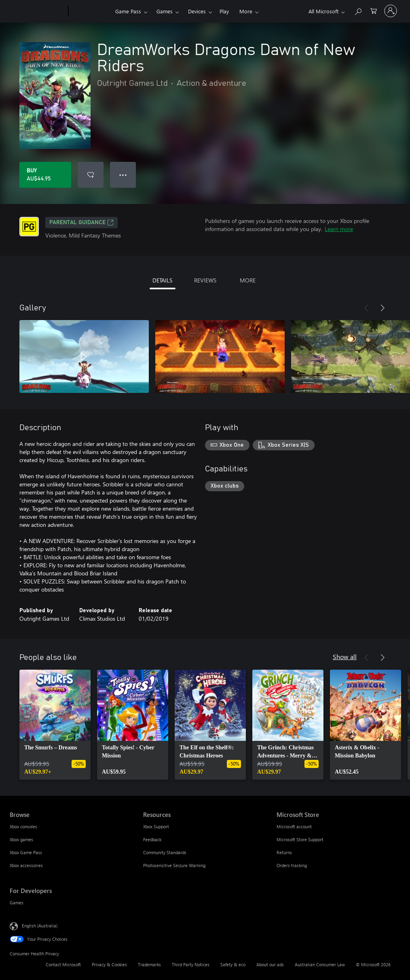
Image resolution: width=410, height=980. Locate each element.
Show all (345, 657)
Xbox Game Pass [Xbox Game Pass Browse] (26, 852)
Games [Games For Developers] (17, 903)
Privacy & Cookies (109, 964)
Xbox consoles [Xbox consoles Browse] (23, 826)
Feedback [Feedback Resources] (152, 839)
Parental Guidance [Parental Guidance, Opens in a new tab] (81, 223)
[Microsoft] (37, 11)
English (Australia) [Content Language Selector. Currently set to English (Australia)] (40, 926)
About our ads (270, 964)
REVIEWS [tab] (205, 280)
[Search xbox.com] (358, 10)
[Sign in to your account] (391, 11)
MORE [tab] (248, 280)
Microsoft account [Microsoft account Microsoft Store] (294, 826)
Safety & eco (233, 964)
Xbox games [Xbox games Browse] (21, 839)
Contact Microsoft (63, 964)
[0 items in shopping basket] (374, 10)
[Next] (383, 308)
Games (165, 11)
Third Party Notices (191, 964)
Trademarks (149, 964)
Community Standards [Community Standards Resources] (165, 852)
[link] (55, 725)
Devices (197, 11)
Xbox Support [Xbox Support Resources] (156, 826)
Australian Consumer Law (320, 964)
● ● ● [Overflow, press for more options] (123, 175)
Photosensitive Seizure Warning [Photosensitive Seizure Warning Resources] (174, 865)
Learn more (339, 229)
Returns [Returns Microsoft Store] (284, 852)
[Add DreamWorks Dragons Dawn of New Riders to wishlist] (91, 175)
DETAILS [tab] (162, 280)
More (246, 11)
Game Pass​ (128, 11)
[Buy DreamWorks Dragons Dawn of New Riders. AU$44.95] (45, 175)
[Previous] (366, 308)
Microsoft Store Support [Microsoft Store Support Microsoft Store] (300, 839)
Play (224, 11)
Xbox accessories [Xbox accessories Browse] (26, 865)
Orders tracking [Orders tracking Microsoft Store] (292, 865)
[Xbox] (91, 11)
